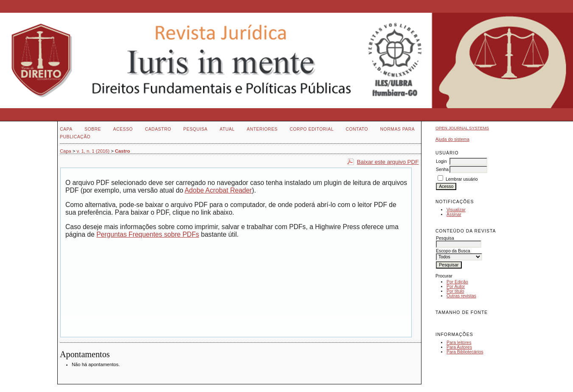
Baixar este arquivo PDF (388, 162)
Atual (227, 129)
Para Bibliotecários (465, 352)
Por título (455, 291)
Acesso (123, 129)
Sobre (93, 129)
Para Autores (459, 347)
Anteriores (262, 129)
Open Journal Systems (462, 128)
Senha (442, 169)
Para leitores (459, 343)
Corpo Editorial (311, 129)
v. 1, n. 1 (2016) (93, 151)
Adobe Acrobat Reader (218, 190)
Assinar (454, 214)
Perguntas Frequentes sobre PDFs (148, 234)
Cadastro (158, 129)
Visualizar (456, 210)
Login (441, 161)
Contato (357, 129)
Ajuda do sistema (452, 139)
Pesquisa (195, 129)
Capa (66, 129)
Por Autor (456, 287)
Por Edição (457, 282)
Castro (122, 151)
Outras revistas (461, 296)
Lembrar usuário (462, 179)
